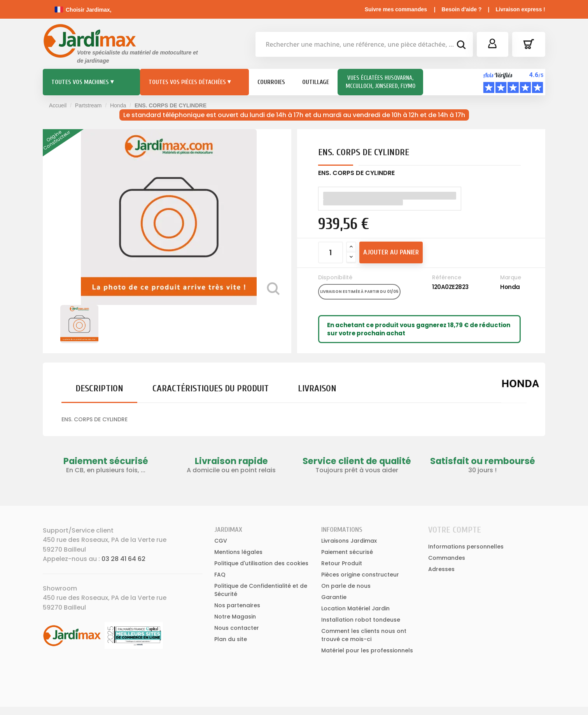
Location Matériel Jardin (355, 608)
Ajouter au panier (391, 252)
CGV (221, 541)
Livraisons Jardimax (349, 541)
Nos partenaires (237, 605)
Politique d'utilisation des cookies (261, 563)
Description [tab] (99, 388)
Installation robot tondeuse (361, 620)
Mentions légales (238, 552)
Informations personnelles (466, 547)
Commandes (447, 558)
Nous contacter (237, 628)
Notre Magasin (235, 617)
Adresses (441, 569)
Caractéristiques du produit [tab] (211, 388)
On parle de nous (346, 586)
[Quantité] (331, 252)
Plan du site (231, 639)
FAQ (220, 575)
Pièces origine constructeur (360, 575)
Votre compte (455, 530)
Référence (447, 277)
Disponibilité (335, 277)
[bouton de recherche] (461, 46)
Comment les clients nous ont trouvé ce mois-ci (364, 635)
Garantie (334, 597)
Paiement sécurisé (347, 552)
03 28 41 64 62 (123, 559)
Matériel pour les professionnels (367, 650)
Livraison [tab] (317, 388)
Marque (510, 277)
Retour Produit (342, 563)
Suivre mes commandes (396, 9)
